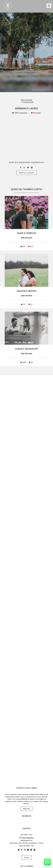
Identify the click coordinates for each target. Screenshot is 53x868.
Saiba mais (26, 809)
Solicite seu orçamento (26, 572)
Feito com (26, 866)
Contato (26, 857)
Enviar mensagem (28, 838)
